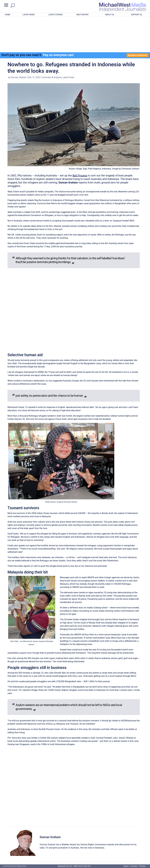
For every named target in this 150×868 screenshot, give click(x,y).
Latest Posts (68, 42)
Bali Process (80, 141)
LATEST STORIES (55, 15)
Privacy (142, 866)
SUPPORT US (137, 15)
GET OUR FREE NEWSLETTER (75, 848)
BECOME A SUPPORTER (136, 20)
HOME (8, 15)
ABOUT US (110, 15)
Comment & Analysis (52, 42)
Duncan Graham (19, 42)
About (126, 866)
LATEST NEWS (29, 15)
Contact (134, 866)
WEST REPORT (83, 15)
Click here (86, 853)
